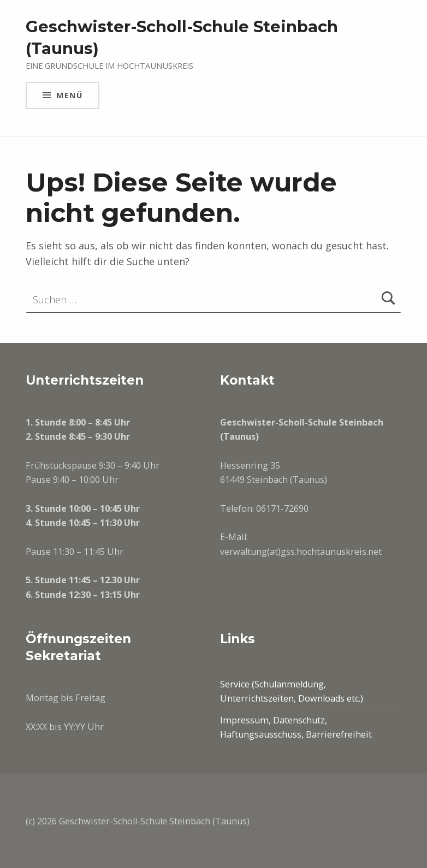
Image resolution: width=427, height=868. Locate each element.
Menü (69, 95)
